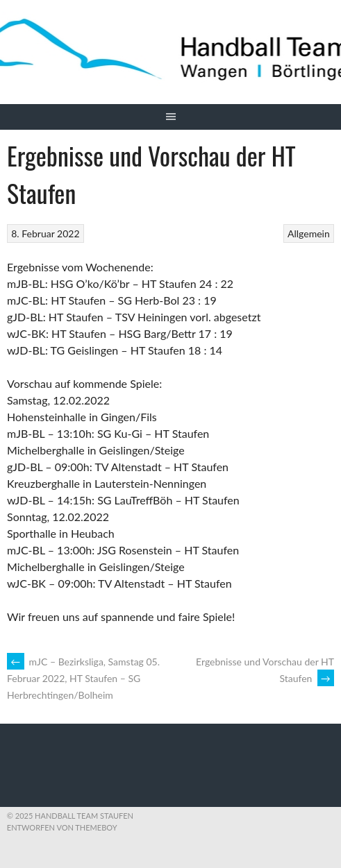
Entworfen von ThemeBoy (62, 827)
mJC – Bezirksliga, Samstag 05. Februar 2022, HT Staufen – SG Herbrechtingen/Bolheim (83, 679)
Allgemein (309, 233)
